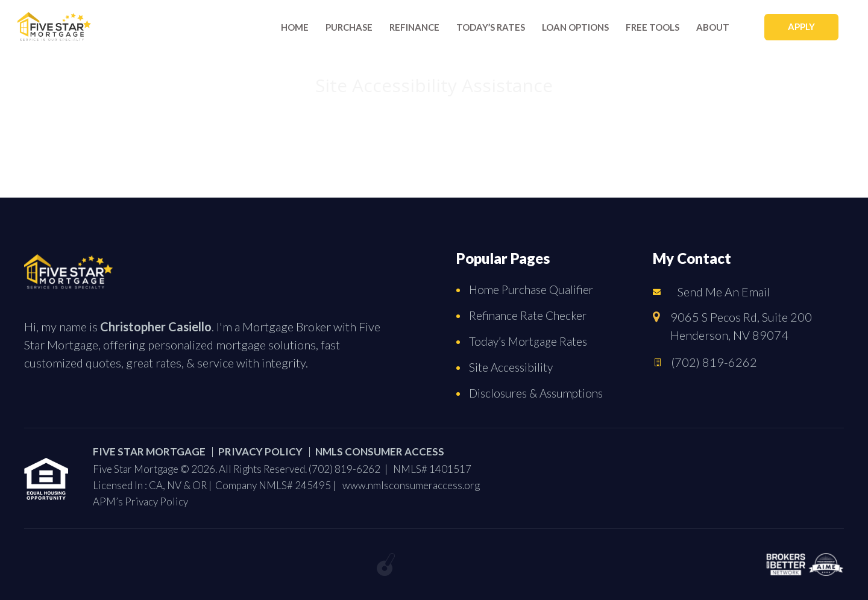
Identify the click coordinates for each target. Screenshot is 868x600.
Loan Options (575, 27)
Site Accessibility (511, 367)
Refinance (414, 27)
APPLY (801, 27)
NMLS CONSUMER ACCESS (380, 452)
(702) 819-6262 (714, 362)
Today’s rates (491, 27)
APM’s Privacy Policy (140, 502)
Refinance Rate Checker (528, 315)
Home (295, 27)
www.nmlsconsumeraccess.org (411, 485)
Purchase (349, 27)
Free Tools (653, 27)
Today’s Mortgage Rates (528, 341)
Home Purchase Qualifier (531, 289)
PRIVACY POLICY (260, 452)
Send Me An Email (724, 292)
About (713, 27)
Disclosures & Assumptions (536, 393)
